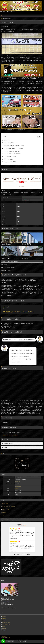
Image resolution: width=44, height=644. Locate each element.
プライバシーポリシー (6, 624)
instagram (4, 628)
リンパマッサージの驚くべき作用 (8, 507)
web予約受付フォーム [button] (7, 444)
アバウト (4, 620)
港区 (7, 90)
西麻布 (4, 435)
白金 (13, 435)
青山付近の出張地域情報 (10, 162)
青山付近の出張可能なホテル (11, 143)
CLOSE (39, 136)
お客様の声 (4, 512)
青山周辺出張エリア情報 (10, 156)
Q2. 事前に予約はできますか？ (9, 325)
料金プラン (7, 140)
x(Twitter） (4, 630)
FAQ (3, 515)
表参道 (10, 435)
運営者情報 (4, 616)
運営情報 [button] (4, 448)
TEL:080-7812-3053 (6, 637)
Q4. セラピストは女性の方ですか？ (10, 328)
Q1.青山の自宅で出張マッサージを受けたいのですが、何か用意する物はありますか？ (21, 323)
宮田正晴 (16, 488)
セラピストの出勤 (9, 159)
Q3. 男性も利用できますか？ (8, 326)
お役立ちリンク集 (6, 509)
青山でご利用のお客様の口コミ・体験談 (14, 148)
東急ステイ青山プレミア (7, 243)
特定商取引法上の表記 (6, 623)
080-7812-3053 (18, 482)
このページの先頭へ (23, 642)
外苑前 (17, 435)
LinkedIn (4, 626)
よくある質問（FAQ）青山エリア (12, 151)
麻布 (7, 435)
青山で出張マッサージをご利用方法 (13, 154)
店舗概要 (4, 618)
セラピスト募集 (5, 504)
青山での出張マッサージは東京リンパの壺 (14, 146)
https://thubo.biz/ (18, 486)
